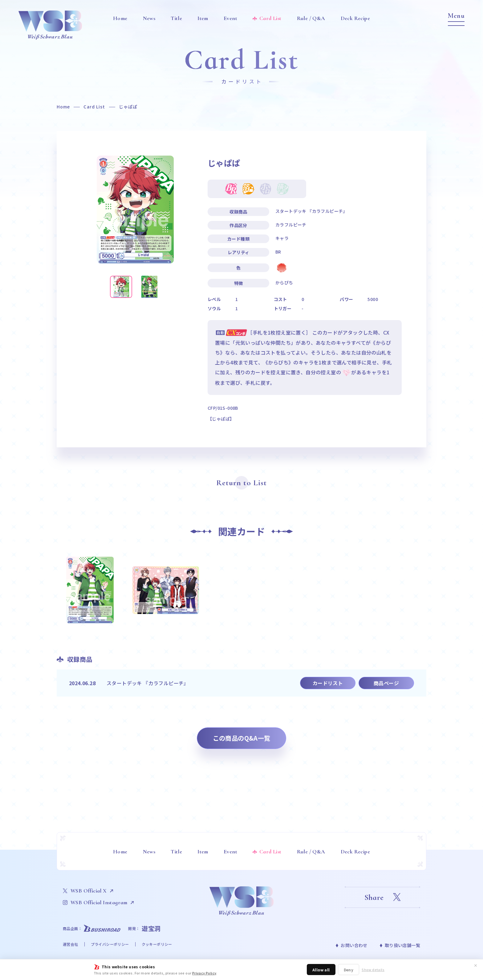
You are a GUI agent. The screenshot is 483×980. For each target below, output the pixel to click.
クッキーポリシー (157, 944)
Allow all (321, 970)
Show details (373, 970)
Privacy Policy (204, 973)
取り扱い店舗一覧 (402, 945)
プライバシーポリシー (110, 944)
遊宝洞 (151, 928)
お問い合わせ (354, 945)
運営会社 (71, 944)
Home (63, 107)
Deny (349, 970)
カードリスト (328, 683)
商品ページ (386, 683)
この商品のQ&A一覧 (242, 738)
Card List (94, 107)
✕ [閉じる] (476, 965)
